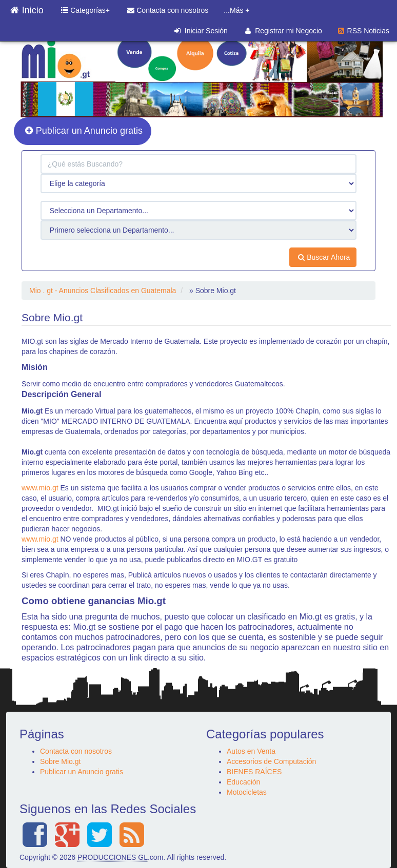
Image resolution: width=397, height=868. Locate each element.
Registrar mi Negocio (284, 31)
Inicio (27, 8)
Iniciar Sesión (201, 31)
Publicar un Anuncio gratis (84, 131)
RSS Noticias (364, 31)
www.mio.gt (40, 488)
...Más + (236, 10)
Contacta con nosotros (168, 10)
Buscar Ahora (324, 257)
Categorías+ (85, 10)
